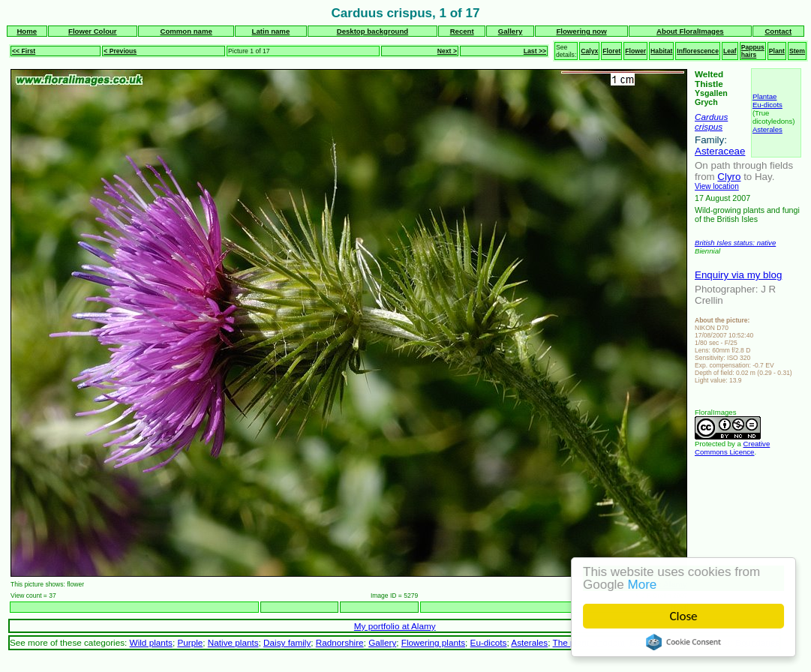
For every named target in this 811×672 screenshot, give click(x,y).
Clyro (729, 177)
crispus (709, 126)
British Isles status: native (735, 243)
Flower (635, 51)
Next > (447, 51)
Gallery (511, 31)
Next (679, 607)
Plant (777, 51)
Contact (778, 31)
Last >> (535, 51)
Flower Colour (93, 31)
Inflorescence (698, 51)
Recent (462, 31)
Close (684, 616)
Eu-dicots (767, 105)
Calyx (589, 51)
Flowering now (581, 31)
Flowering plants (433, 642)
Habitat (661, 51)
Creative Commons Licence (732, 448)
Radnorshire (340, 642)
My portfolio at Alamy (395, 626)
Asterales (767, 129)
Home (27, 31)
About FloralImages (690, 31)
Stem (797, 51)
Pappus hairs (753, 51)
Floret (611, 51)
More (643, 585)
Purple (190, 642)
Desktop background (372, 31)
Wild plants (151, 642)
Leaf (730, 51)
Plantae (765, 96)
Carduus (711, 117)
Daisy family (287, 642)
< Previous (120, 51)
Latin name (271, 31)
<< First (24, 51)
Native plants (233, 642)
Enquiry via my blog (738, 275)
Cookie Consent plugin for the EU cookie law (683, 642)
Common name (186, 31)
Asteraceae (720, 151)
